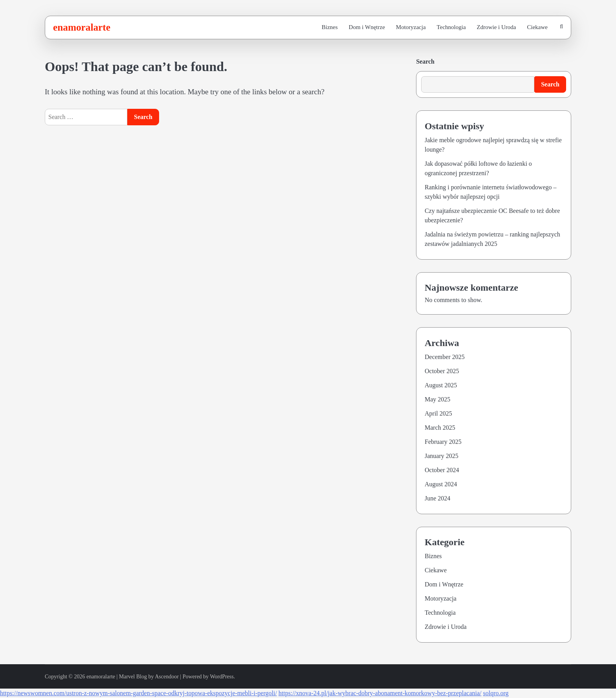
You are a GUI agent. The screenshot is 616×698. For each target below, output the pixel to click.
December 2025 (445, 357)
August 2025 (441, 385)
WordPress (222, 677)
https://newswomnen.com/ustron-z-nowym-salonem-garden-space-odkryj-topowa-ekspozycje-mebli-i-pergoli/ (138, 693)
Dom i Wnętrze (367, 27)
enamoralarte (82, 27)
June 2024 (437, 498)
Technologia (451, 27)
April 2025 (438, 413)
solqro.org (496, 693)
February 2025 (443, 442)
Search (425, 61)
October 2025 (442, 371)
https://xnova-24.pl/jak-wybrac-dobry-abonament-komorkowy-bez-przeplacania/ (380, 693)
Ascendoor (167, 677)
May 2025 (437, 399)
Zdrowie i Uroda (497, 27)
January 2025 (442, 456)
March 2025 (440, 428)
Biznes (330, 27)
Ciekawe (537, 27)
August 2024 (441, 484)
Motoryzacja (411, 27)
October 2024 (442, 470)
